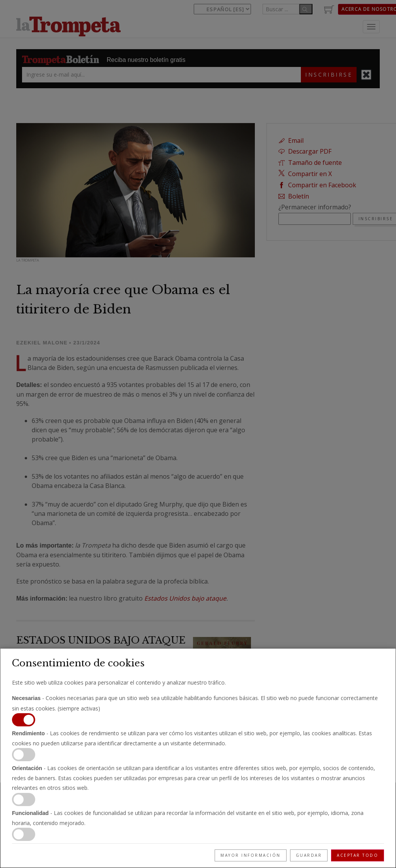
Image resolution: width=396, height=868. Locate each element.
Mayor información (251, 855)
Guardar (309, 855)
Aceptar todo (358, 855)
